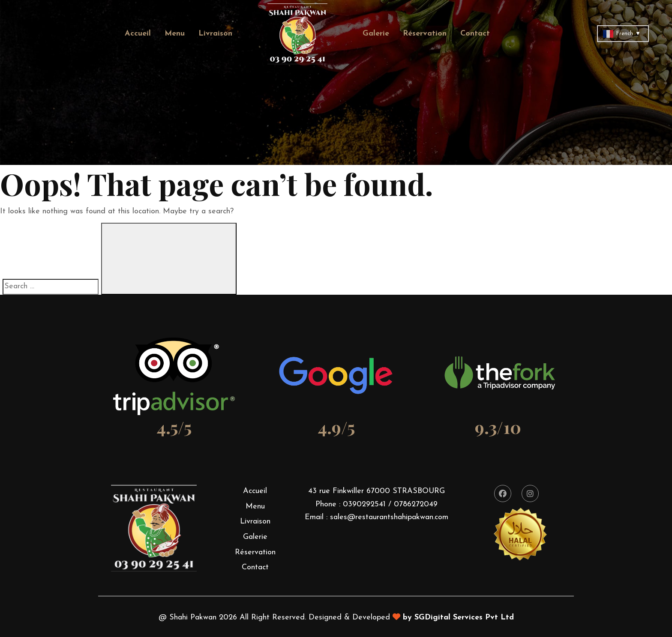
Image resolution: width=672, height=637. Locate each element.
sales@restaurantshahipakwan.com (389, 517)
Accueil (138, 34)
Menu (175, 34)
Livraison (215, 34)
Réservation (425, 34)
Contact (475, 34)
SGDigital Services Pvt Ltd (464, 618)
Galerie (376, 34)
